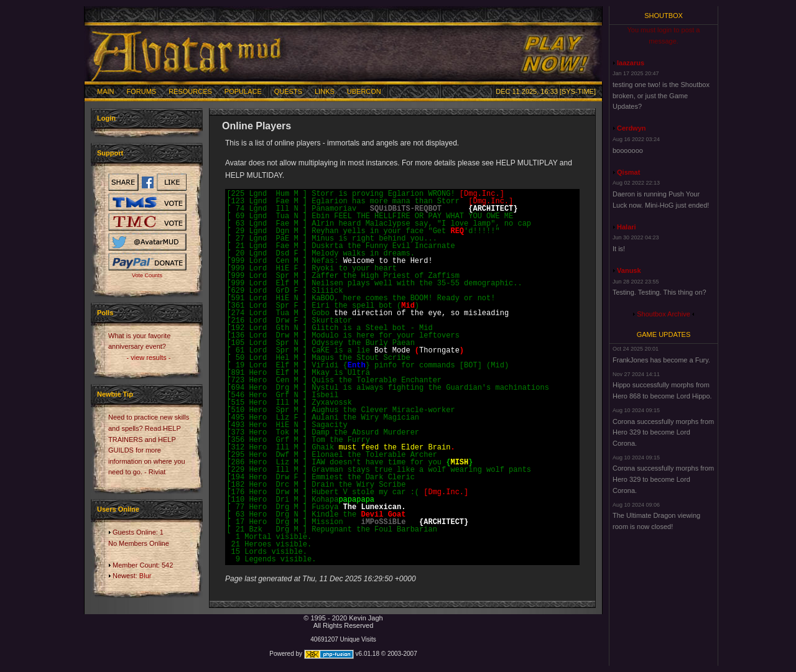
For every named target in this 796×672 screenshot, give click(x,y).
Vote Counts (147, 275)
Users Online (118, 509)
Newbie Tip (115, 394)
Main (106, 91)
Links (325, 91)
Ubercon (364, 91)
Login (106, 118)
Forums (142, 91)
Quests (288, 91)
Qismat (628, 172)
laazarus (631, 63)
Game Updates (664, 334)
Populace (243, 91)
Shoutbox (664, 16)
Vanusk (629, 270)
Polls (105, 313)
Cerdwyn (631, 128)
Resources (190, 91)
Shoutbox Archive (664, 314)
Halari (627, 227)
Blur (146, 576)
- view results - (149, 357)
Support (110, 153)
